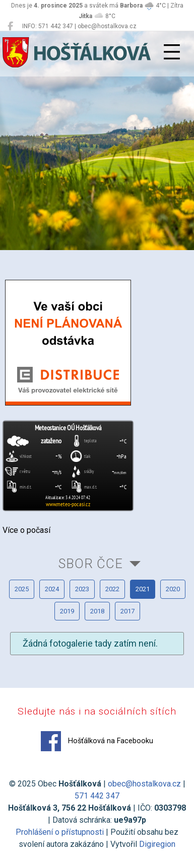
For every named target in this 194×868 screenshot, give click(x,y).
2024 (52, 589)
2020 (173, 589)
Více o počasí (26, 530)
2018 (97, 611)
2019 (67, 611)
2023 (82, 589)
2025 (22, 589)
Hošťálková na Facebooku (97, 741)
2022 (112, 589)
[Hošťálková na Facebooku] (10, 26)
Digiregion (157, 844)
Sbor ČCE (91, 564)
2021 (143, 589)
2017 (127, 611)
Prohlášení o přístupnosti (60, 832)
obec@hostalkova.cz (144, 784)
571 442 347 (97, 796)
